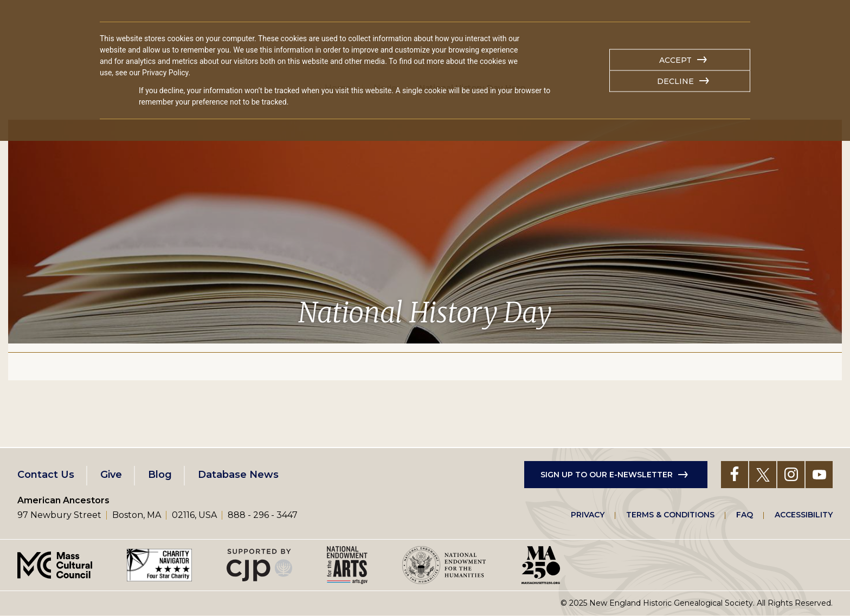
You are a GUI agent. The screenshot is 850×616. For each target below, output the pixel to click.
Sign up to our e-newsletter (607, 475)
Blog (160, 475)
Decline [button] (675, 81)
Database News (238, 475)
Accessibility (804, 515)
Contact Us (46, 475)
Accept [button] (675, 60)
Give (111, 475)
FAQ (745, 515)
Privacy (588, 515)
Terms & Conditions (670, 515)
